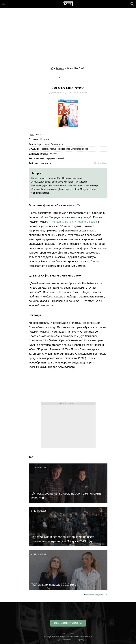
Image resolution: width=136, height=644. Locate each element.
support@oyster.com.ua (62, 640)
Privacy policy (78, 640)
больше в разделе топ (96, 595)
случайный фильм (68, 623)
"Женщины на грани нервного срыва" (74, 222)
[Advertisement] (68, 29)
